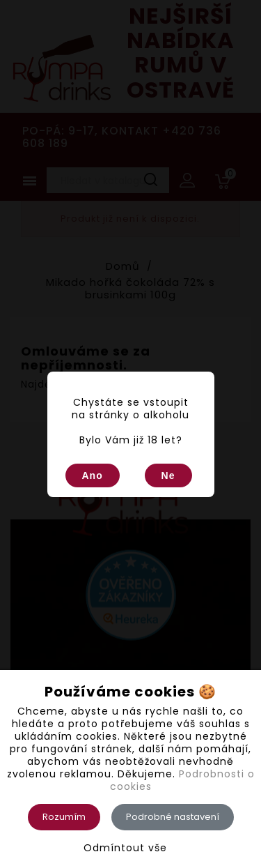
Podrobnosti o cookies (182, 780)
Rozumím (64, 817)
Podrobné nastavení (173, 817)
